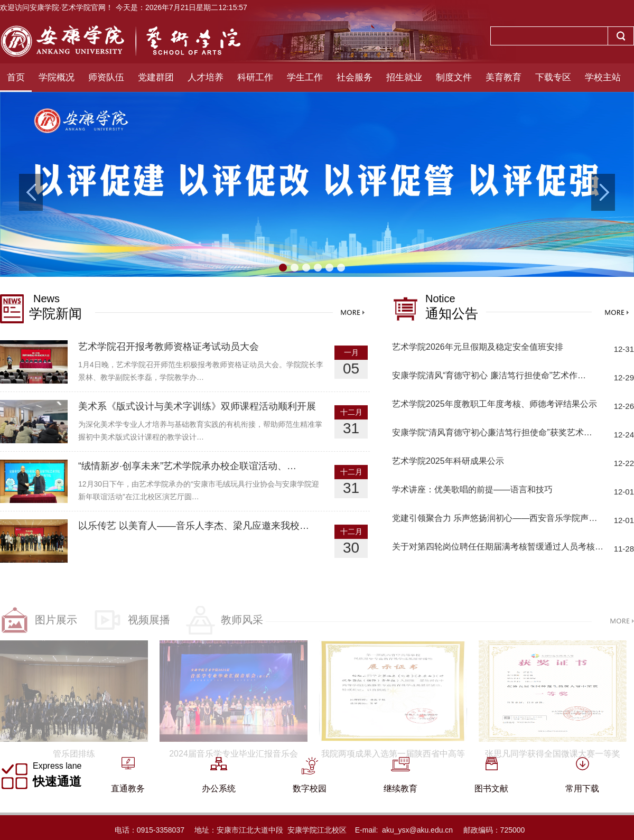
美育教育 (504, 77)
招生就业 (404, 77)
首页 (16, 77)
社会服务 (355, 77)
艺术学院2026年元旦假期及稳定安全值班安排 (478, 348)
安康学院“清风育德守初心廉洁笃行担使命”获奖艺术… (492, 434)
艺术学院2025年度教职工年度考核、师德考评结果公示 (495, 405)
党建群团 (156, 77)
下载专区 (553, 77)
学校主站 (603, 77)
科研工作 (255, 77)
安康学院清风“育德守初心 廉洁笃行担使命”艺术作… (489, 377)
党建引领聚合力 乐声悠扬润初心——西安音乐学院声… (495, 520)
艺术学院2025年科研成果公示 (448, 463)
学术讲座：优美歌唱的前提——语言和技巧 (472, 491)
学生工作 (305, 77)
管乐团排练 (74, 774)
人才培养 (206, 77)
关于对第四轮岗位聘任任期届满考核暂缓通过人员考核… (498, 548)
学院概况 (57, 77)
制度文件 (454, 77)
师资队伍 (106, 77)
